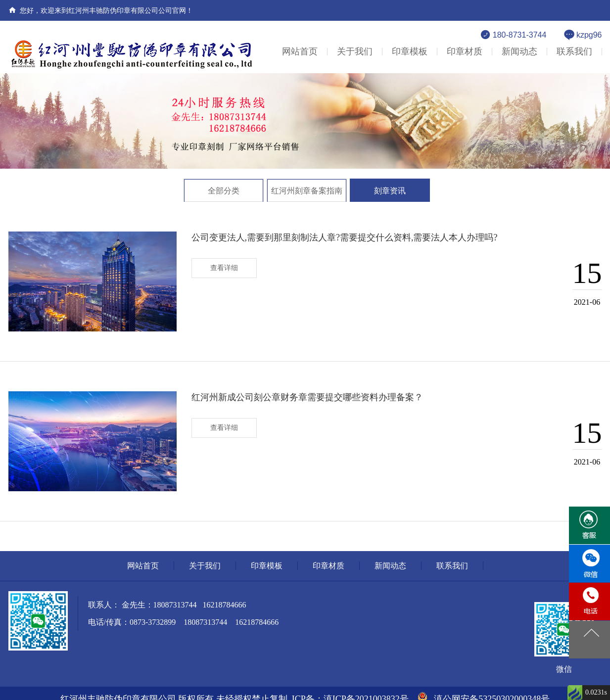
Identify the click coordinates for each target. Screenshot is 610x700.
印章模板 (410, 51)
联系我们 (574, 51)
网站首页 (300, 51)
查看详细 (224, 268)
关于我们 (355, 51)
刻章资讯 (390, 191)
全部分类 (224, 191)
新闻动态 (519, 51)
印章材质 (465, 51)
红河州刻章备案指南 (307, 191)
